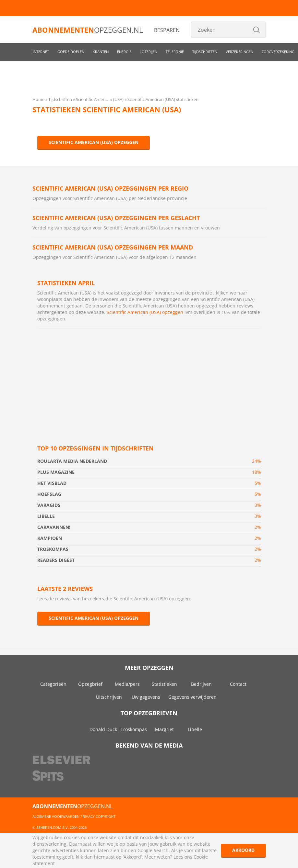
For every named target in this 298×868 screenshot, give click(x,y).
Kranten (101, 52)
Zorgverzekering (278, 52)
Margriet (164, 729)
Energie (124, 52)
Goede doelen (71, 52)
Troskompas (134, 729)
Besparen (167, 30)
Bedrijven (201, 684)
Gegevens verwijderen (192, 697)
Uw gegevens (146, 697)
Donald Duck (103, 729)
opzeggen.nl (88, 30)
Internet (41, 52)
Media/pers (127, 684)
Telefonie (175, 52)
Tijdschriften (205, 52)
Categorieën (53, 684)
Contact (238, 684)
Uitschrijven (109, 697)
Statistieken (164, 684)
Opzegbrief (90, 684)
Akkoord (243, 850)
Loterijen (149, 52)
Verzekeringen (239, 52)
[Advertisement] (149, 381)
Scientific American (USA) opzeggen (94, 142)
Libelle (195, 729)
